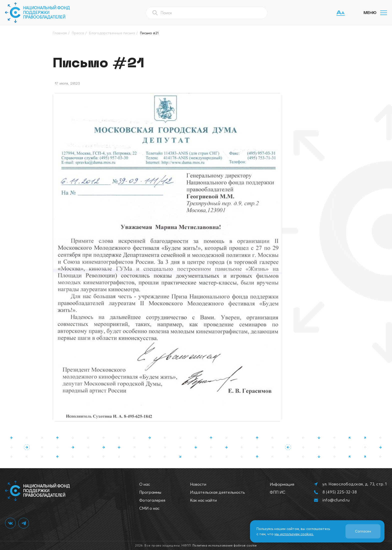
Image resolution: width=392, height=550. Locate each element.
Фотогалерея (152, 500)
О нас (145, 484)
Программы (150, 492)
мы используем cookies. (294, 534)
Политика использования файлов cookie (225, 545)
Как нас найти (203, 500)
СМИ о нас (149, 508)
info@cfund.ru (336, 500)
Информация (282, 484)
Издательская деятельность (217, 492)
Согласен (363, 531)
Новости (198, 484)
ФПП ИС (277, 492)
